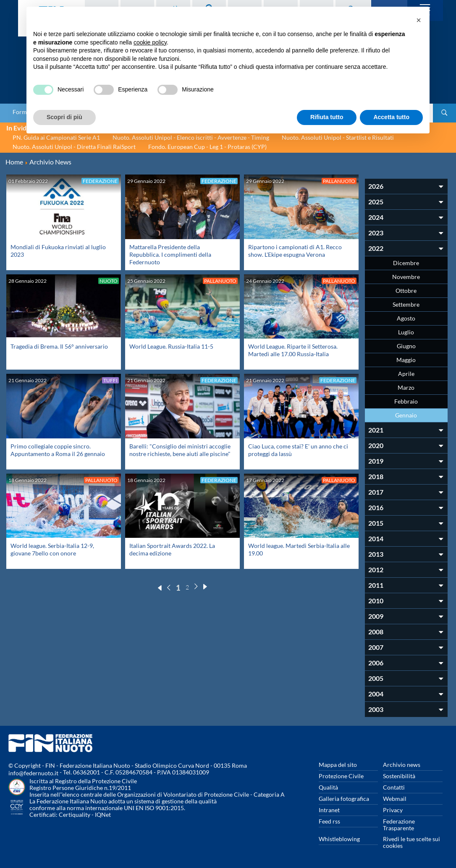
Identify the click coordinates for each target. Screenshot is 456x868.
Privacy (393, 810)
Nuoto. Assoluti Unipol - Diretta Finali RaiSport (74, 147)
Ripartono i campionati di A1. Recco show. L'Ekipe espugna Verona (295, 251)
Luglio (406, 332)
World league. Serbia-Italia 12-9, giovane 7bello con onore (52, 549)
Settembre (406, 304)
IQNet (103, 815)
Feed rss (329, 821)
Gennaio (406, 415)
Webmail (395, 799)
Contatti (394, 787)
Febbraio (406, 401)
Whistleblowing (339, 839)
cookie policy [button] (150, 42)
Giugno (406, 346)
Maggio (406, 360)
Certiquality (75, 815)
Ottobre (406, 291)
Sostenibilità (399, 776)
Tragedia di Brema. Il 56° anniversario (59, 346)
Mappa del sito (338, 765)
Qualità (328, 787)
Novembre (406, 277)
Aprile (406, 374)
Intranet (329, 810)
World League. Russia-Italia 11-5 (171, 346)
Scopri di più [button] (64, 117)
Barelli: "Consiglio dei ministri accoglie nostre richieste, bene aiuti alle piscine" (180, 450)
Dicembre (406, 263)
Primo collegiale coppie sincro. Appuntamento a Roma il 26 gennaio (58, 450)
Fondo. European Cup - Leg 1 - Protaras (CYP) (207, 147)
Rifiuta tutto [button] (327, 117)
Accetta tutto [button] (391, 117)
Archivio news (402, 765)
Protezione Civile (341, 776)
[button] (419, 20)
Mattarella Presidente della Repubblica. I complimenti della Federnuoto (170, 254)
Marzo (406, 387)
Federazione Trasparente (399, 825)
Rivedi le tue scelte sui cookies (411, 842)
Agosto (406, 318)
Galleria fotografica (344, 799)
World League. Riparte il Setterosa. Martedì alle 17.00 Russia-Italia (293, 350)
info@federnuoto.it (33, 773)
